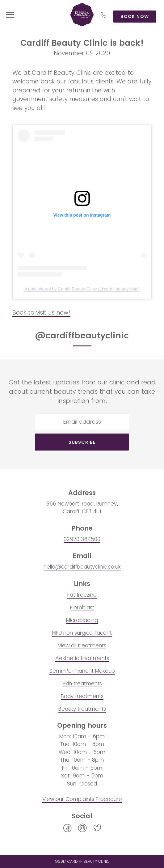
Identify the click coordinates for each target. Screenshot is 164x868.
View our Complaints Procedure (82, 799)
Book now (135, 16)
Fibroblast (82, 608)
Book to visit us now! (41, 313)
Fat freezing (82, 595)
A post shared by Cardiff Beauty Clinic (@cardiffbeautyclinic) (82, 289)
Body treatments (82, 696)
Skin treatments (82, 684)
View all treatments (82, 646)
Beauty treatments (82, 709)
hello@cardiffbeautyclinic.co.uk (82, 567)
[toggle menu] (10, 15)
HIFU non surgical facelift (82, 633)
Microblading (82, 620)
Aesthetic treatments (82, 658)
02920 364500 (82, 539)
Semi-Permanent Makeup (82, 671)
